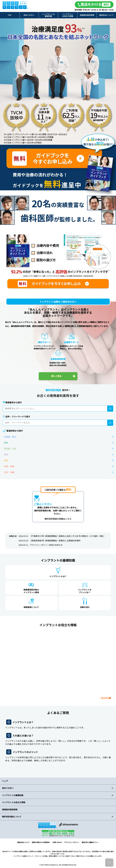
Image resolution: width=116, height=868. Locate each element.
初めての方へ (29, 15)
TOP (10, 15)
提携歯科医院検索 (87, 15)
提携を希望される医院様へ (41, 842)
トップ (5, 781)
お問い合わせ (57, 842)
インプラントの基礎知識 (48, 15)
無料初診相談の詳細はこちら (58, 519)
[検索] (110, 409)
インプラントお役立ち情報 (68, 15)
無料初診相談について (12, 817)
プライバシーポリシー (72, 842)
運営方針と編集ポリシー (90, 842)
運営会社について (106, 15)
